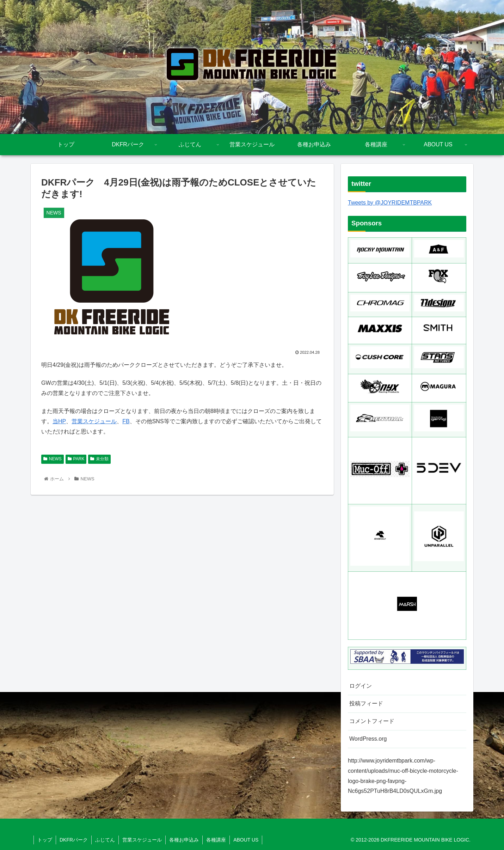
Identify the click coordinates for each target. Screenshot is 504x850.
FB (126, 421)
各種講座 (216, 840)
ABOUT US (246, 840)
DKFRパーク (74, 840)
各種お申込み (184, 840)
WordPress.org (368, 739)
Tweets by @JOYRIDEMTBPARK (390, 203)
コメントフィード (372, 721)
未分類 (99, 459)
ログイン (361, 686)
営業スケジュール (94, 421)
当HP (59, 421)
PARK (76, 459)
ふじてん (105, 840)
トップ (45, 840)
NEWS (53, 459)
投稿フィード (366, 703)
